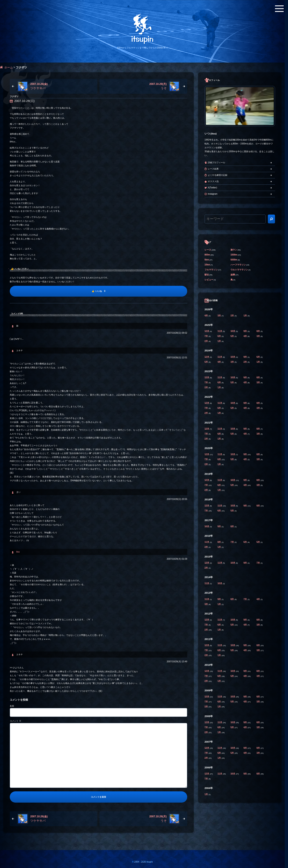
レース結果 (213, 169)
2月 (233, 316)
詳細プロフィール (216, 162)
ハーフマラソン (238, 265)
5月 (233, 336)
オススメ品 (213, 181)
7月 (207, 336)
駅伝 (207, 275)
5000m (234, 260)
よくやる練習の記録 (218, 175)
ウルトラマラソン (239, 270)
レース (208, 250)
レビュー (209, 280)
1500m (234, 255)
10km (207, 265)
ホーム (9, 67)
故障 (233, 275)
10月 (233, 331)
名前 (12, 706)
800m (207, 255)
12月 (207, 331)
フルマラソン (211, 270)
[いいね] (98, 291)
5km (207, 260)
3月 (220, 316)
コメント (15, 721)
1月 (246, 316)
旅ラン (234, 250)
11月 (220, 331)
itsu (18, 552)
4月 (207, 316)
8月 (259, 331)
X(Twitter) (212, 188)
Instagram (213, 194)
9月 (246, 331)
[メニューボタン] (279, 9)
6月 (220, 336)
